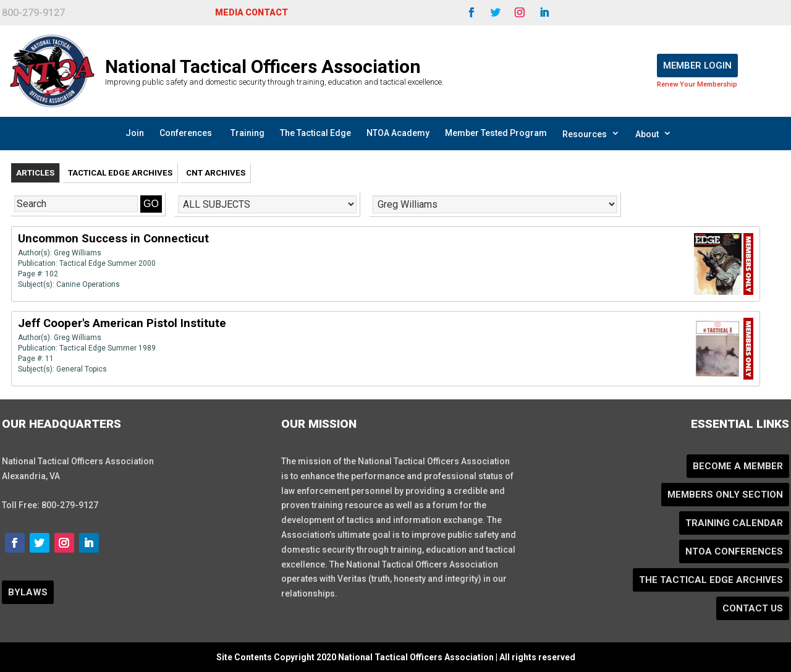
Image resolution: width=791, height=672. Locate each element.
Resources (591, 134)
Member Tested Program (496, 133)
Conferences (186, 133)
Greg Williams (78, 253)
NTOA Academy (398, 133)
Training (247, 133)
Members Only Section (725, 495)
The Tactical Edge (315, 133)
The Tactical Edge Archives (711, 580)
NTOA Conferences (734, 551)
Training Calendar (734, 523)
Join (135, 133)
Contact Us (753, 608)
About (654, 134)
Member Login (697, 66)
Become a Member (738, 466)
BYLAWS (28, 592)
